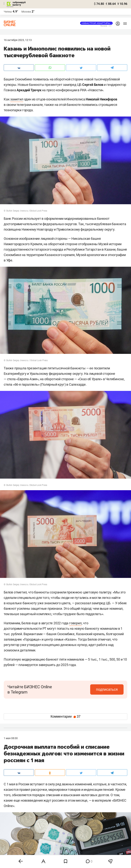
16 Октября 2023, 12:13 (18, 40)
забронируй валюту (19, 4)
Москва (26, 12)
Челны (8, 12)
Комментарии (65, 717)
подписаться (108, 689)
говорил (75, 623)
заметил (17, 99)
